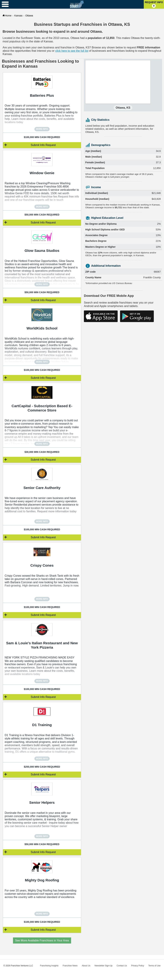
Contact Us (122, 966)
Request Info (154, 4)
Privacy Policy (138, 966)
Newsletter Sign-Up (104, 966)
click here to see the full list (72, 51)
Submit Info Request (43, 145)
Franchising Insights (49, 966)
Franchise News (70, 966)
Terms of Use (154, 966)
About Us (86, 966)
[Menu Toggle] (5, 4)
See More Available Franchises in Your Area (42, 940)
